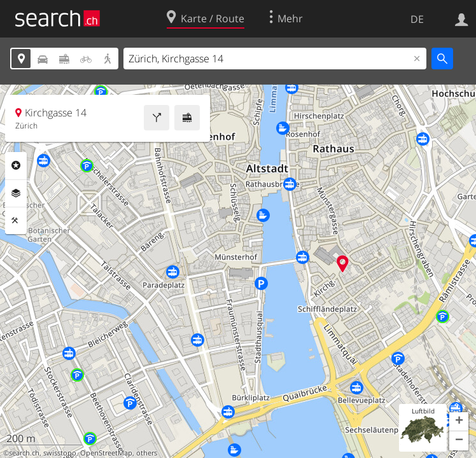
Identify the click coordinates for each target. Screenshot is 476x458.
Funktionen (16, 221)
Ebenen (16, 193)
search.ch (24, 453)
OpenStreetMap (106, 453)
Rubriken (16, 165)
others (147, 453)
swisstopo (60, 453)
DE (417, 19)
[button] (459, 422)
